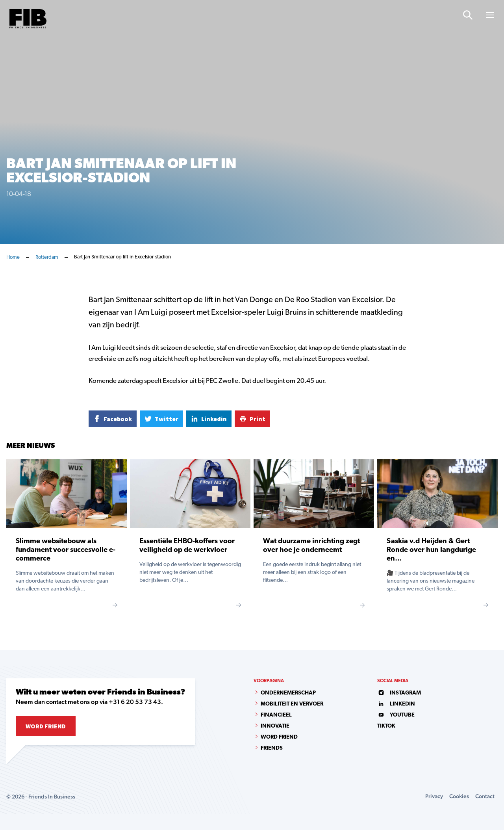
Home (13, 257)
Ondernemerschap (288, 693)
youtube (396, 715)
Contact (485, 796)
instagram (399, 693)
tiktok (386, 726)
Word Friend (46, 726)
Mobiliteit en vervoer (292, 704)
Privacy (434, 796)
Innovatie (275, 726)
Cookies (459, 796)
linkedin (396, 704)
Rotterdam (47, 257)
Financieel (276, 715)
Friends (272, 748)
